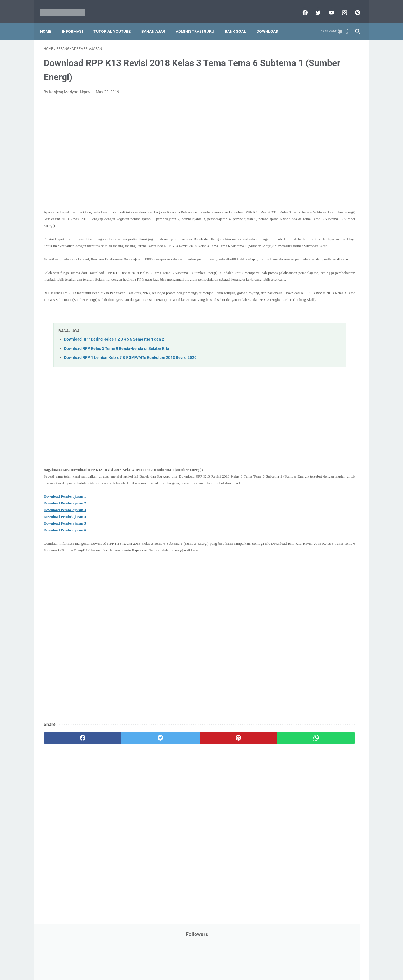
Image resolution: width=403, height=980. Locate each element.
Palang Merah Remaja (297, 241)
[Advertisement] (149, 157)
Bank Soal (239, 22)
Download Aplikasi (294, 145)
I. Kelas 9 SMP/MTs (301, 492)
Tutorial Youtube (329, 369)
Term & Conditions (197, 960)
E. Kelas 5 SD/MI (298, 452)
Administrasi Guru (199, 22)
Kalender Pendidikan (296, 199)
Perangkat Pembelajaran (300, 294)
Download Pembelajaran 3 (65, 538)
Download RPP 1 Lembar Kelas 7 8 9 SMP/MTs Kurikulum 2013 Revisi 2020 (130, 379)
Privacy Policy (163, 960)
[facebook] (301, 7)
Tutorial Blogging (293, 369)
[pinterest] (353, 7)
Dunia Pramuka (292, 156)
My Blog (285, 231)
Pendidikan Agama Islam (300, 262)
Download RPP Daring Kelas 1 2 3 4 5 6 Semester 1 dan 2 (114, 361)
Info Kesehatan (291, 167)
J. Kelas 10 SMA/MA (302, 501)
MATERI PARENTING (296, 220)
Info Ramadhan (325, 167)
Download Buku (331, 145)
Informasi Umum (316, 177)
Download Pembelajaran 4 (65, 545)
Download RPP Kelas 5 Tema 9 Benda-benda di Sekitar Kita (117, 370)
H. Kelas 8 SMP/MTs (302, 482)
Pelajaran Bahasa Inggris (300, 252)
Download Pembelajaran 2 (65, 531)
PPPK (333, 231)
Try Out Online (290, 359)
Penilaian (348, 284)
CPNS (341, 124)
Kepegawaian (332, 199)
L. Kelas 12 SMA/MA (302, 521)
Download (271, 22)
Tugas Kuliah (320, 359)
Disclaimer (137, 960)
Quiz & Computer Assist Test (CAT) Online (314, 326)
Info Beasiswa (337, 156)
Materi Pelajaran (335, 220)
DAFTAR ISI (288, 135)
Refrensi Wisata (292, 337)
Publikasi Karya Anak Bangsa (304, 316)
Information (289, 188)
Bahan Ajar (157, 22)
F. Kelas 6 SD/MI (297, 462)
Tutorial (345, 359)
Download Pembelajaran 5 (65, 552)
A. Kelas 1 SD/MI (298, 413)
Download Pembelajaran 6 (65, 558)
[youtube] (327, 7)
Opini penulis (310, 231)
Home (49, 22)
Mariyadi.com (209, 971)
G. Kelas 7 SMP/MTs (302, 472)
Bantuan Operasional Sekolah (304, 124)
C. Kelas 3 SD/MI (298, 433)
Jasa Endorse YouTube (325, 188)
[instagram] (340, 7)
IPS (315, 156)
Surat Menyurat (292, 348)
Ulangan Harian (292, 380)
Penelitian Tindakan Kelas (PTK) (306, 284)
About (224, 960)
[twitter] (314, 7)
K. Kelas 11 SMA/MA (302, 512)
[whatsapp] (229, 773)
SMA (316, 337)
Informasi (76, 22)
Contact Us (244, 960)
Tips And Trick (324, 348)
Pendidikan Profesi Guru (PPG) (305, 273)
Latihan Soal (322, 209)
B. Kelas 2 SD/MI (298, 423)
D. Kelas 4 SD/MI (298, 442)
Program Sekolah (293, 305)
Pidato (334, 294)
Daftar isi (267, 960)
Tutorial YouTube (116, 22)
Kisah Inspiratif (291, 209)
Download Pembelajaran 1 (65, 525)
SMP (331, 337)
